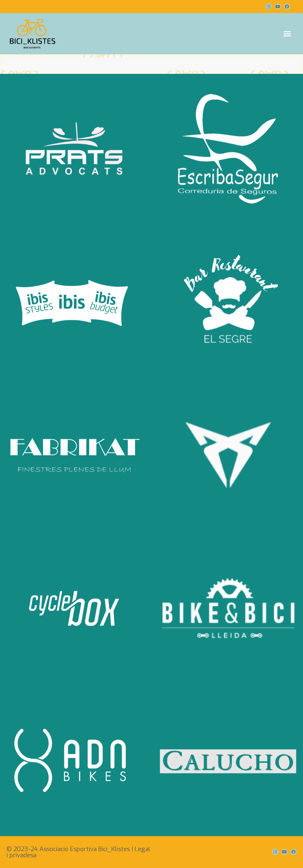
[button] (287, 34)
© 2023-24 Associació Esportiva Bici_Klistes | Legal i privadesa (78, 852)
